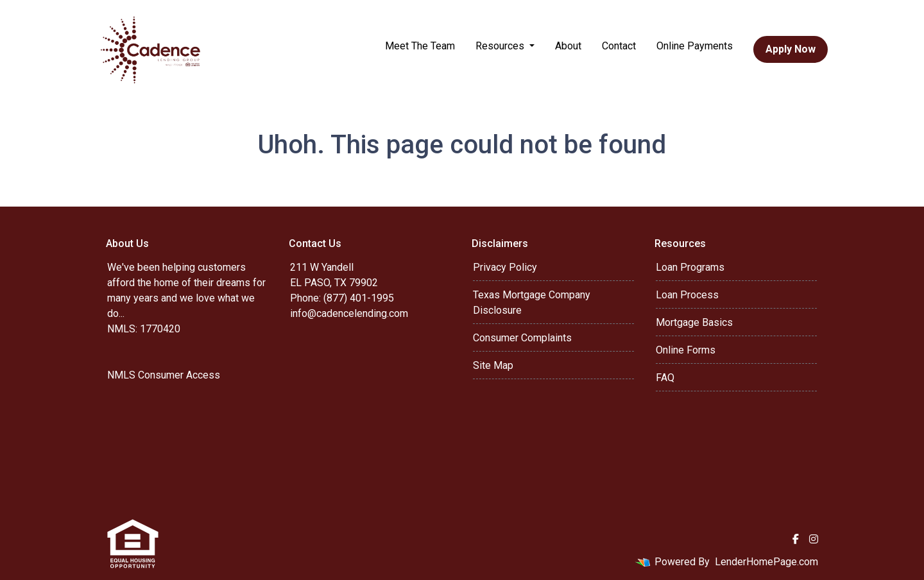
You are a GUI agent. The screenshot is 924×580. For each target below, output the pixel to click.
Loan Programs (690, 267)
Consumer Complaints (522, 338)
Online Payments (695, 46)
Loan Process (687, 295)
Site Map (493, 365)
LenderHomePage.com (766, 562)
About (568, 46)
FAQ (665, 378)
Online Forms (686, 350)
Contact (619, 46)
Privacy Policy (505, 267)
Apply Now (791, 49)
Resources (501, 46)
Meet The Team (420, 46)
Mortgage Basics (694, 322)
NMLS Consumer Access (164, 375)
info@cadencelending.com (349, 313)
